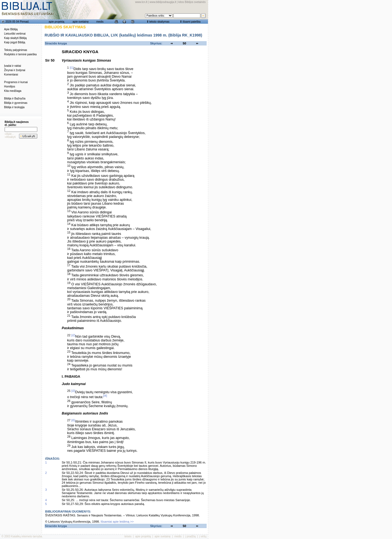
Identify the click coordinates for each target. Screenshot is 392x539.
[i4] (105, 396)
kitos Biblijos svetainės (192, 2)
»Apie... (9, 134)
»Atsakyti (10, 137)
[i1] (72, 68)
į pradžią (191, 536)
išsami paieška (192, 22)
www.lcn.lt (141, 2)
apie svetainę (81, 22)
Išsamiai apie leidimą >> (117, 522)
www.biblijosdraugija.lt (163, 2)
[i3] (73, 391)
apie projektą (56, 22)
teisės (128, 536)
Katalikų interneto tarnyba (27, 536)
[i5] (73, 420)
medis (100, 22)
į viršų (203, 536)
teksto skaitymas (159, 22)
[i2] (73, 335)
